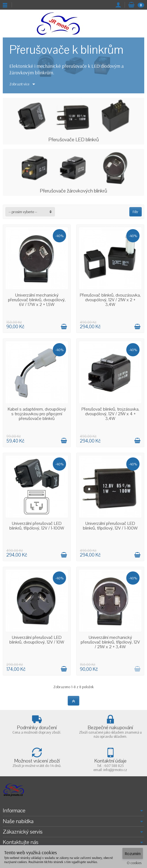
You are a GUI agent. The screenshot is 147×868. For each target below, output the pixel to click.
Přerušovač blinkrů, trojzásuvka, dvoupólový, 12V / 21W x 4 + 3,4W (110, 414)
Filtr (136, 212)
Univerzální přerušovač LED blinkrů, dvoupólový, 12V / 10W (37, 640)
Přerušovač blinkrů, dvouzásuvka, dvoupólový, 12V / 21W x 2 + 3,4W (110, 300)
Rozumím (133, 853)
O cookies (134, 863)
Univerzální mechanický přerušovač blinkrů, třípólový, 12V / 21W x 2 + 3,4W (110, 642)
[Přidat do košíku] (64, 327)
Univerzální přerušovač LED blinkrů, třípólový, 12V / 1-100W (37, 526)
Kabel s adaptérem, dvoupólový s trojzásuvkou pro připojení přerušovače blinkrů (37, 414)
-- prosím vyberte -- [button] (23, 212)
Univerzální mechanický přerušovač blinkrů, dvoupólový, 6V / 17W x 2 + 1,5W (37, 300)
